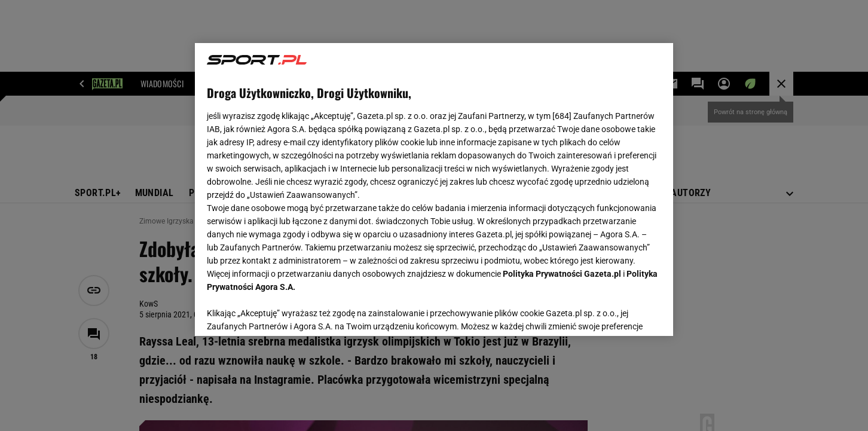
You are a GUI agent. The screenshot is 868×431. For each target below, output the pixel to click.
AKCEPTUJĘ (621, 313)
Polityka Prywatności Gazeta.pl (562, 274)
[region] (434, 189)
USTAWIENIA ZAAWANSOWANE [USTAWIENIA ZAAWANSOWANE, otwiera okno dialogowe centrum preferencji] (285, 312)
